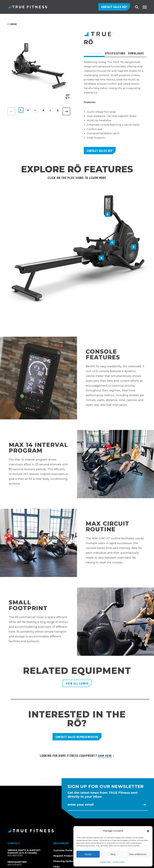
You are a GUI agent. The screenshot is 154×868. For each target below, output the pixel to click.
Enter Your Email (81, 805)
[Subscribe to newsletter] (144, 805)
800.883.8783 (15, 855)
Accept (88, 854)
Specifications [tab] (115, 53)
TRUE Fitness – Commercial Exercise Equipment (27, 7)
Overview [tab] (94, 53)
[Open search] (137, 7)
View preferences (138, 854)
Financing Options (64, 861)
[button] (148, 831)
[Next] (66, 111)
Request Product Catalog (68, 856)
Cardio (13, 24)
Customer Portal (63, 850)
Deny (113, 854)
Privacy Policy (119, 862)
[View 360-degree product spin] (68, 96)
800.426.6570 (15, 865)
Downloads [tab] (136, 53)
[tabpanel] (115, 103)
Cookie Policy (105, 862)
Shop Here (105, 756)
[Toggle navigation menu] (145, 7)
